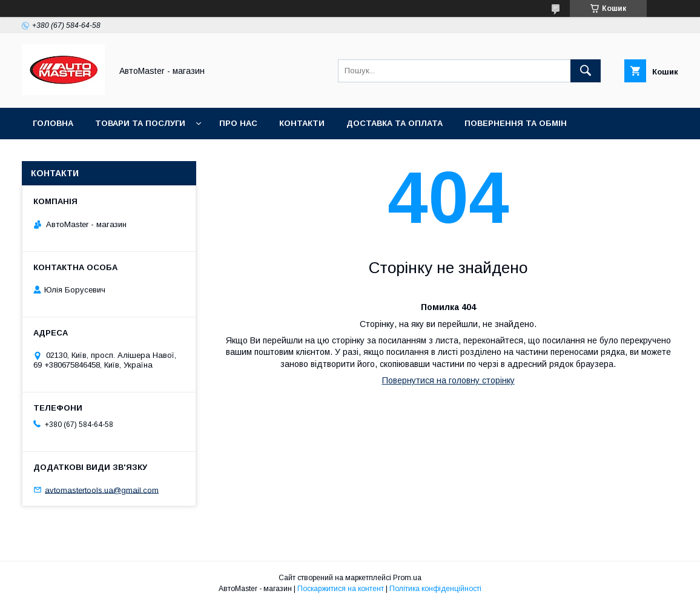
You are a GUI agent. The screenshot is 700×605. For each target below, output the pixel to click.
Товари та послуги (140, 123)
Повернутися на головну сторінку (448, 380)
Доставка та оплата (395, 123)
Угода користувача (78, 155)
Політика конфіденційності (435, 589)
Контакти (302, 123)
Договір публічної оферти (209, 155)
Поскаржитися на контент (341, 589)
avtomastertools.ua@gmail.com (102, 490)
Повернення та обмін (516, 123)
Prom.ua (407, 578)
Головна (53, 123)
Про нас (238, 123)
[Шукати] (586, 71)
